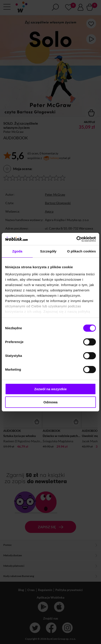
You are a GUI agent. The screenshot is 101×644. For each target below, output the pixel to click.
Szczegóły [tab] (48, 251)
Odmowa (50, 402)
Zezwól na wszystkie (50, 389)
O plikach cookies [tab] (82, 251)
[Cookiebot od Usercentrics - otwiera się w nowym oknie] (76, 239)
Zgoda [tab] (17, 251)
